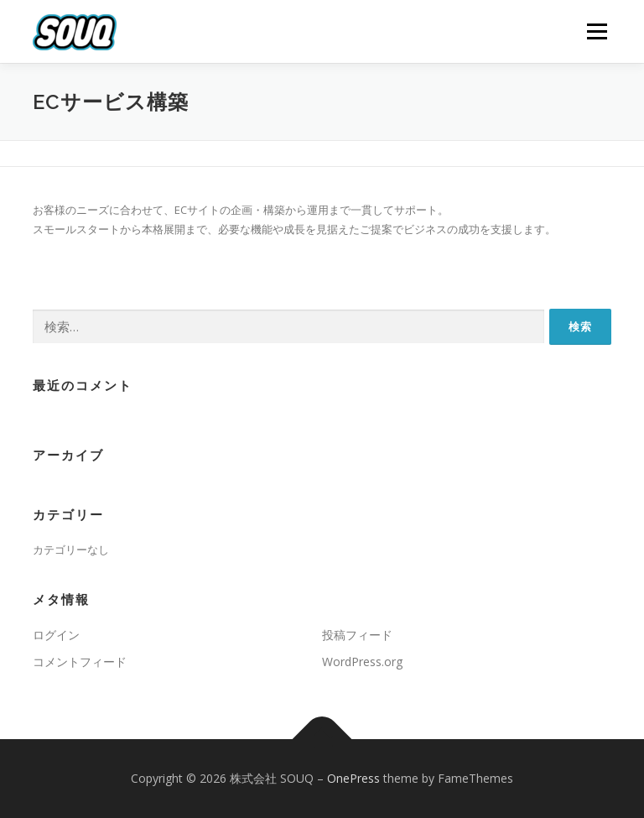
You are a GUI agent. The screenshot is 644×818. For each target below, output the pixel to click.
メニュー (597, 31)
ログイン (56, 635)
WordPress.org (362, 662)
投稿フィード (357, 635)
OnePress (353, 778)
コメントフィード (80, 662)
